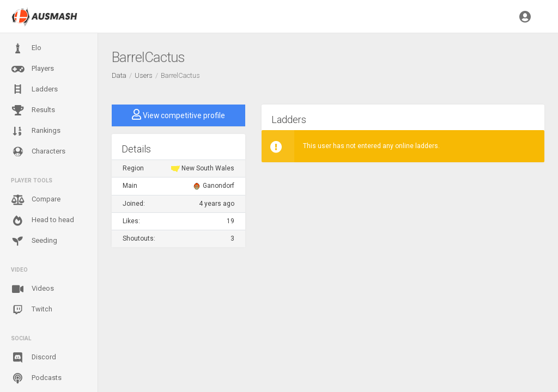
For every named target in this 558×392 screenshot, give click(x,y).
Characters (38, 152)
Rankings (36, 131)
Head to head (43, 220)
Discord (34, 358)
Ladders (34, 90)
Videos (32, 289)
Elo (26, 48)
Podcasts (36, 378)
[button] (525, 16)
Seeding (34, 241)
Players (32, 69)
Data (119, 75)
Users (144, 75)
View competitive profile (178, 114)
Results (33, 111)
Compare (36, 200)
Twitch (32, 310)
